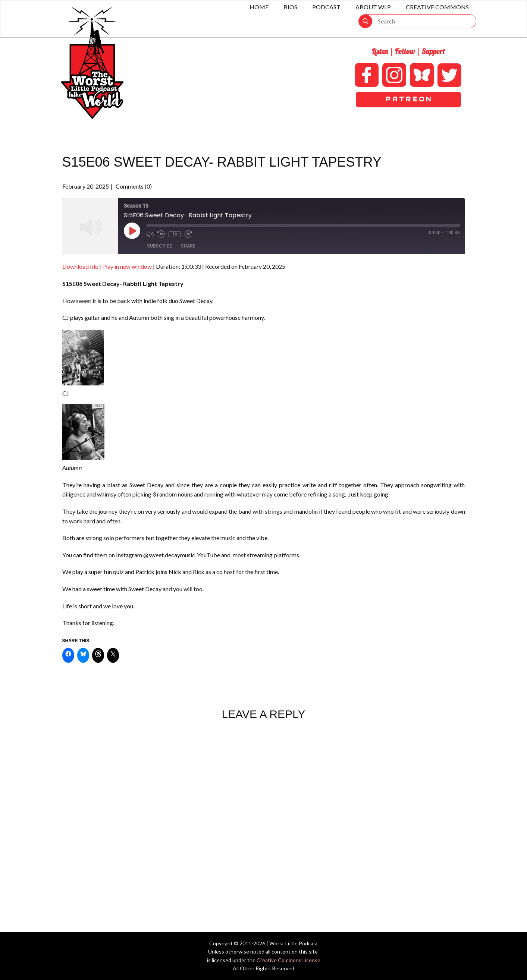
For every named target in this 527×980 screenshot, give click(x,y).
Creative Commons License (288, 960)
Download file (80, 266)
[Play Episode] (132, 231)
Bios (290, 7)
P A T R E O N (408, 99)
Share (188, 246)
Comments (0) (133, 186)
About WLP (373, 7)
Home (259, 7)
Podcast (326, 7)
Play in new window (127, 266)
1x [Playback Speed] (175, 234)
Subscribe (159, 246)
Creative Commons (437, 7)
